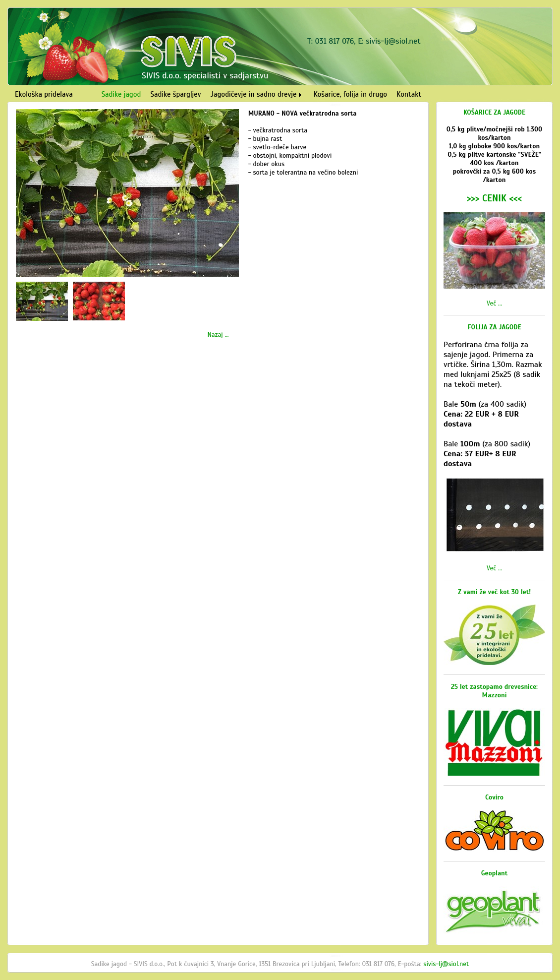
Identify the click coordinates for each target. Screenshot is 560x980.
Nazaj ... (218, 335)
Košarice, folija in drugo (350, 94)
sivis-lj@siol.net (393, 41)
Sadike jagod (121, 94)
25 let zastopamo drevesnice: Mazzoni (494, 691)
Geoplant (495, 873)
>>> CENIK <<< (494, 198)
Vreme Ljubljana (459, 38)
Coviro (494, 797)
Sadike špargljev (176, 94)
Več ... (494, 303)
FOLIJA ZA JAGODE (495, 327)
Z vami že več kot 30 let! (494, 592)
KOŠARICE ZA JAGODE (494, 112)
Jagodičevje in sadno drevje (254, 94)
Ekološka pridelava (44, 94)
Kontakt (409, 94)
